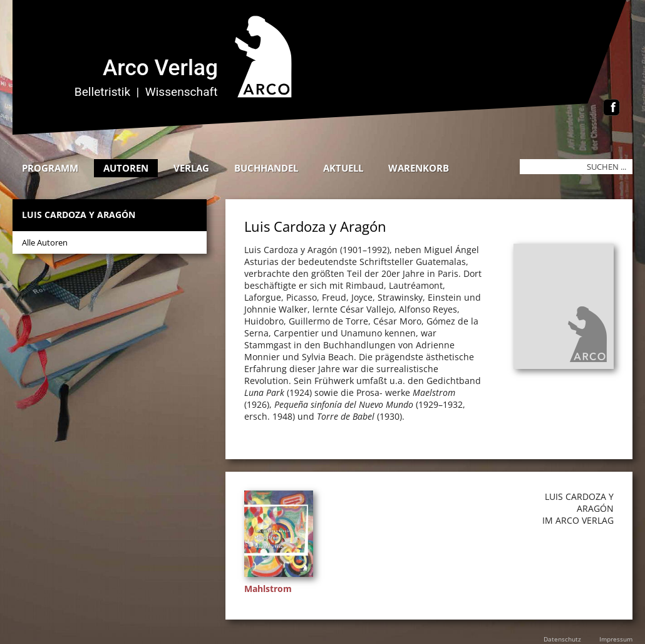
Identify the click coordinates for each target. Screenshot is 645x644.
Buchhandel (266, 168)
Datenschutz (562, 639)
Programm (50, 168)
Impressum (616, 639)
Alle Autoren (45, 242)
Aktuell (343, 168)
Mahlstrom (268, 589)
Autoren (126, 168)
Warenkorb (419, 168)
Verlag (191, 168)
